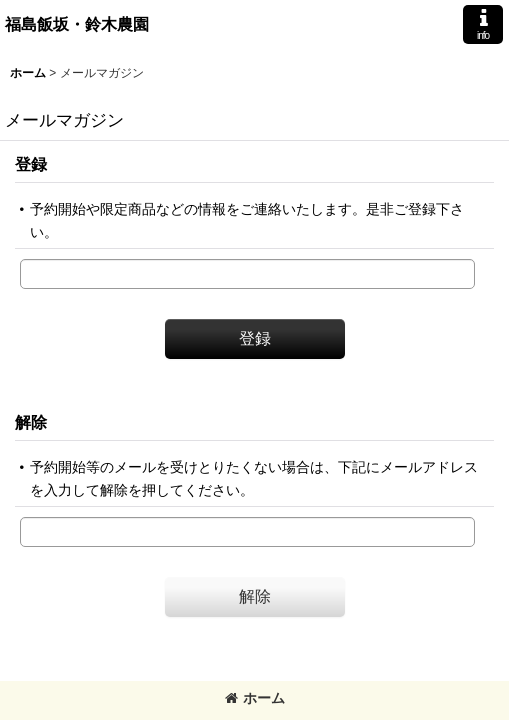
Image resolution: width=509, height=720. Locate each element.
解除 (31, 422)
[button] (483, 24)
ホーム (255, 698)
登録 (31, 164)
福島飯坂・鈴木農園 (77, 24)
